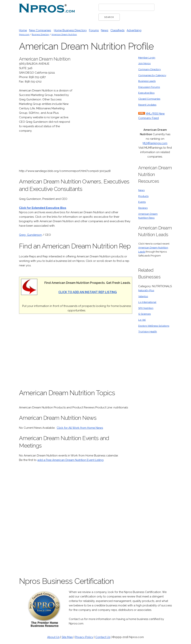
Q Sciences (144, 314)
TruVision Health (148, 331)
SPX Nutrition (146, 308)
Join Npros (144, 63)
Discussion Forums (149, 87)
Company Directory (149, 69)
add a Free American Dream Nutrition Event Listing (70, 460)
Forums (94, 30)
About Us (53, 637)
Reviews (143, 208)
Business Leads (147, 81)
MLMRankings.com (155, 143)
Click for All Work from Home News (80, 428)
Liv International (147, 302)
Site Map (67, 637)
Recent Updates (147, 105)
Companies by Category (152, 75)
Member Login (147, 58)
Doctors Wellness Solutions (154, 326)
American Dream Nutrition (64, 34)
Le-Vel (142, 320)
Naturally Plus (146, 290)
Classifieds (117, 30)
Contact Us (103, 637)
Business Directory (40, 34)
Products (143, 196)
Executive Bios (146, 93)
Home (23, 30)
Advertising (134, 30)
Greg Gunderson (30, 235)
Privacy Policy (84, 637)
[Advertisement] (104, 112)
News (105, 30)
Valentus (143, 296)
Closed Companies (149, 99)
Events (142, 202)
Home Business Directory (70, 30)
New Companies (40, 30)
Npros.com (24, 34)
